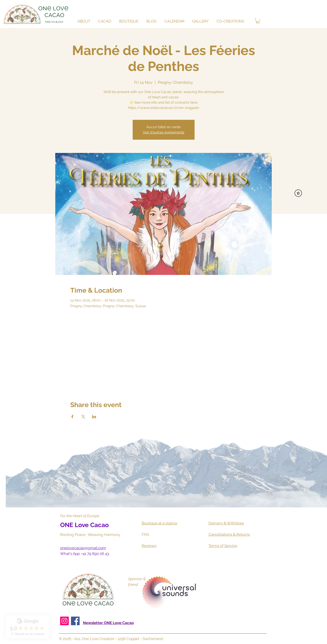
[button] (105, 21)
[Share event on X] (83, 417)
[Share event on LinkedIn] (94, 417)
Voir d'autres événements (164, 132)
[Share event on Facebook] (72, 417)
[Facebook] (75, 621)
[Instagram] (64, 621)
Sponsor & (137, 579)
